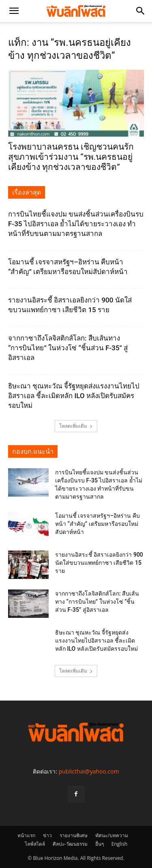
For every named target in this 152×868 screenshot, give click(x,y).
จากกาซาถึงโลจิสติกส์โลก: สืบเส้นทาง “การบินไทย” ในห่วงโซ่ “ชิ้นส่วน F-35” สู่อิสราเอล (68, 348)
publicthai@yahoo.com (89, 771)
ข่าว (47, 835)
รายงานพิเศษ (74, 835)
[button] (14, 11)
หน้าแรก (26, 835)
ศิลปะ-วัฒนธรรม (70, 844)
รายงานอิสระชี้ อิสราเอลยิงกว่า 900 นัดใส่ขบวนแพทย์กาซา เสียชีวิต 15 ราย (99, 563)
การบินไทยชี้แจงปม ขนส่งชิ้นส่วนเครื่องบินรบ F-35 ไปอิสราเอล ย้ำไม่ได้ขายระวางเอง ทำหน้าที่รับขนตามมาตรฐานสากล (76, 224)
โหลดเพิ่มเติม (76, 426)
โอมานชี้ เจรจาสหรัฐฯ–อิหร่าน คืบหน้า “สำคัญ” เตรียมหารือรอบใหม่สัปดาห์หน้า (97, 524)
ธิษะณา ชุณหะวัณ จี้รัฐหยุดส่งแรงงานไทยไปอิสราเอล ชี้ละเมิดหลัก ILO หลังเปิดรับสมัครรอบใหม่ (74, 396)
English (120, 844)
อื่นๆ (100, 844)
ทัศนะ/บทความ (111, 835)
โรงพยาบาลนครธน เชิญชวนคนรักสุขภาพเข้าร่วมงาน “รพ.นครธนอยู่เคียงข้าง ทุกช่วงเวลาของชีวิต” (71, 157)
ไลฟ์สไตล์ (35, 844)
